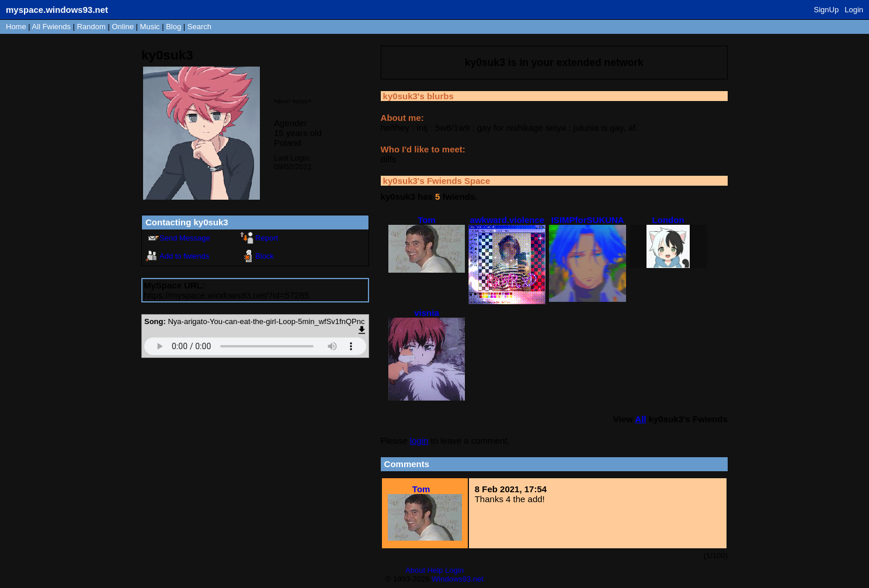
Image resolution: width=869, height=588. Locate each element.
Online (123, 27)
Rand (91, 27)
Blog (173, 27)
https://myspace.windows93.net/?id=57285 (226, 295)
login (419, 441)
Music (150, 27)
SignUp (827, 10)
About (415, 570)
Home (16, 27)
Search (199, 27)
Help (435, 570)
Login (854, 10)
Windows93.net (458, 579)
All (51, 27)
